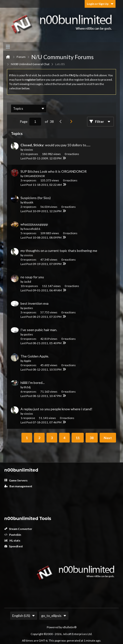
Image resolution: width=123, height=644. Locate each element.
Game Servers (16, 480)
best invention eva (34, 303)
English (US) (24, 616)
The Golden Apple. (35, 356)
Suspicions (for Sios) (36, 198)
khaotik (29, 202)
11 (78, 438)
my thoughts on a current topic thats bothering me (59, 251)
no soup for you (32, 277)
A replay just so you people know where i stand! (56, 409)
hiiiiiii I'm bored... (33, 383)
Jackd (27, 282)
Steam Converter (18, 529)
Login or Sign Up (100, 4)
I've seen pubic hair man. (39, 330)
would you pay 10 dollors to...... (68, 145)
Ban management (18, 486)
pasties (28, 308)
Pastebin (13, 535)
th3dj (27, 387)
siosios (28, 150)
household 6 (32, 229)
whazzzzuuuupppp (34, 224)
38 (92, 438)
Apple (27, 361)
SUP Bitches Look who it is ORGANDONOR (54, 171)
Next (108, 438)
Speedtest (14, 546)
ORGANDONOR (34, 176)
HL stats (12, 540)
